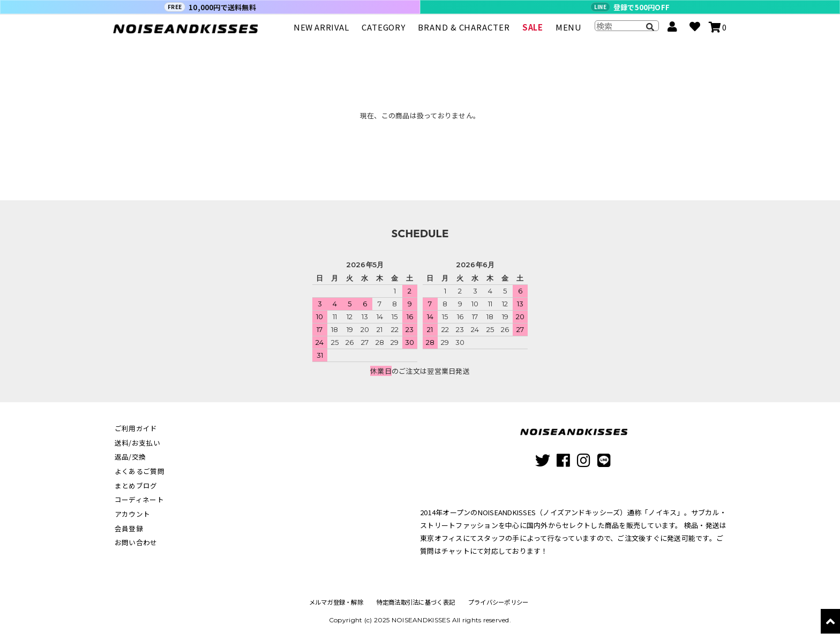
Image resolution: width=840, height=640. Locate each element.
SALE (532, 32)
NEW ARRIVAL (321, 32)
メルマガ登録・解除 (333, 602)
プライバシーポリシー (501, 602)
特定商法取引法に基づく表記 (415, 602)
